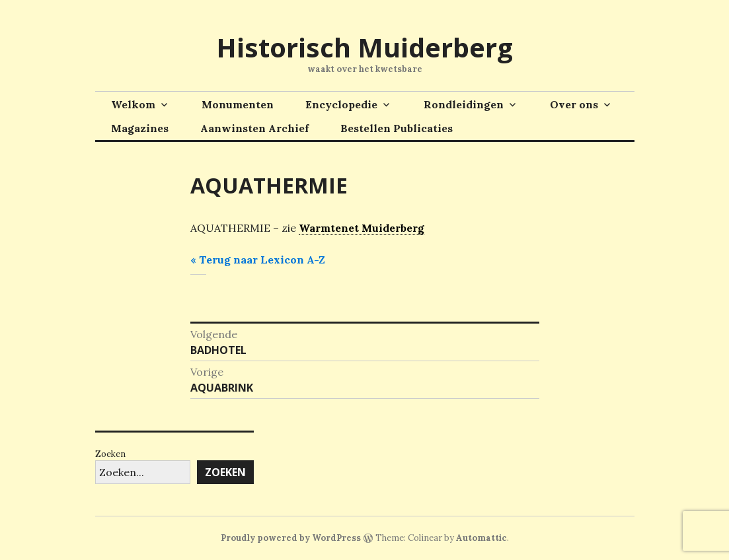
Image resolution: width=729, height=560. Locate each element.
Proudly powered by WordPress (291, 538)
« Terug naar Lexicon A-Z (258, 260)
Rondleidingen (464, 104)
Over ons (574, 104)
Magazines (140, 128)
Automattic (481, 538)
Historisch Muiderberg (364, 47)
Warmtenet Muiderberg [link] (362, 228)
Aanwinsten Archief (254, 128)
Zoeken (110, 454)
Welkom (133, 104)
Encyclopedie (341, 104)
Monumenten (238, 104)
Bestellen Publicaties (397, 128)
